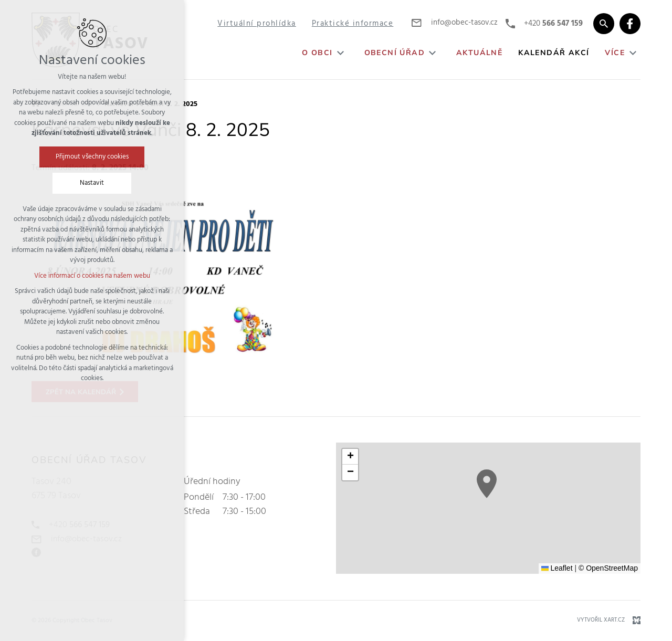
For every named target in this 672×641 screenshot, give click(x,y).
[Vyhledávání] (604, 24)
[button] (487, 484)
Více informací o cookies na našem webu (92, 276)
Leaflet (557, 568)
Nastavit (92, 183)
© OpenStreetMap (608, 568)
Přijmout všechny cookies (92, 157)
